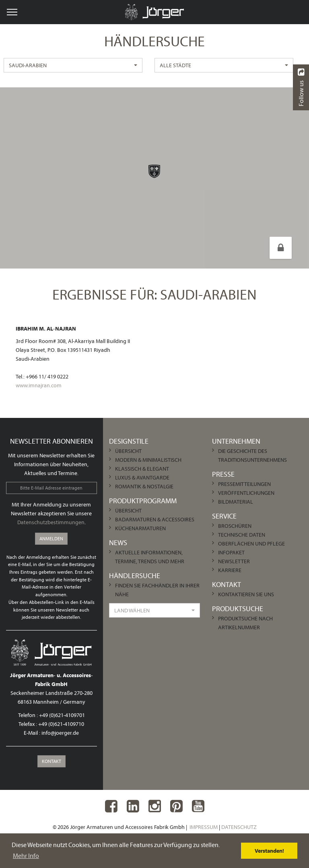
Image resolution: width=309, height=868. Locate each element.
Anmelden (51, 538)
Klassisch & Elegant (142, 469)
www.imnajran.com (39, 385)
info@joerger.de (60, 733)
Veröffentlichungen (246, 493)
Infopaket (231, 552)
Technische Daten (242, 535)
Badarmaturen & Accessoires (155, 519)
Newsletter (234, 561)
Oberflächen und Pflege (251, 544)
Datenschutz (239, 827)
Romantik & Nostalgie (144, 486)
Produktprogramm (143, 501)
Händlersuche (135, 576)
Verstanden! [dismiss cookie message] (269, 851)
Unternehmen (236, 441)
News (118, 542)
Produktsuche (238, 609)
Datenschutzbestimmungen (51, 522)
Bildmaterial (236, 502)
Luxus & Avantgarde (142, 477)
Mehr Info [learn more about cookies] (26, 856)
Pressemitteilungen (244, 484)
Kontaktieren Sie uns (246, 594)
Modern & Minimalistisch (148, 460)
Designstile (129, 441)
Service (224, 516)
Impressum (204, 827)
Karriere (230, 570)
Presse (223, 474)
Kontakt (51, 761)
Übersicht (128, 451)
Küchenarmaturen (140, 528)
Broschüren (235, 526)
